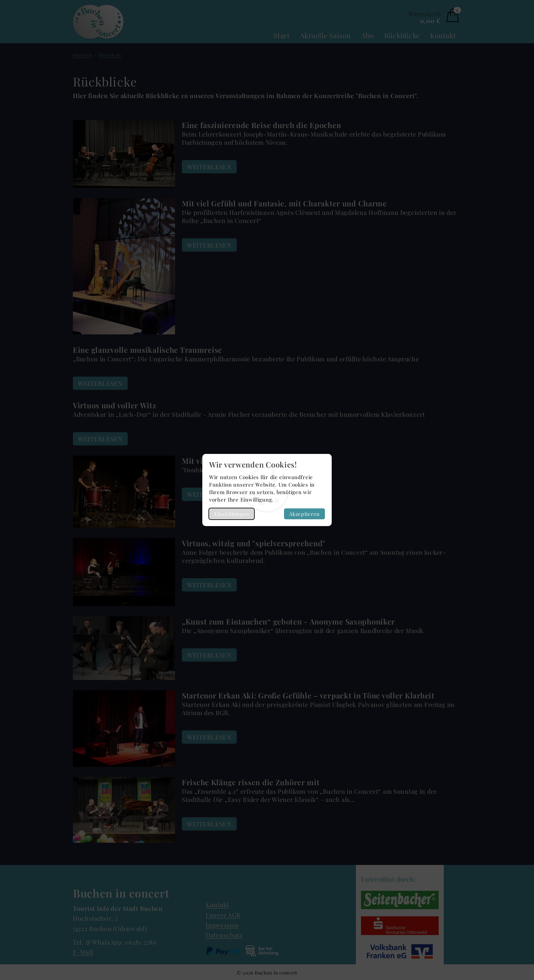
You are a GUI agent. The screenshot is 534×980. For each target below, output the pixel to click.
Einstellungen (232, 514)
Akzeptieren (304, 514)
